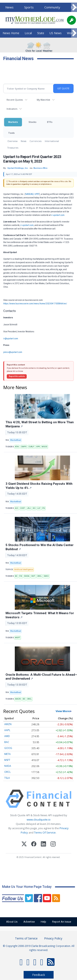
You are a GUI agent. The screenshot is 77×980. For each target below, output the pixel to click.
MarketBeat (16, 440)
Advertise (29, 922)
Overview (12, 141)
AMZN (18, 699)
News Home (11, 33)
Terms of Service (26, 938)
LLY (39, 508)
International (52, 141)
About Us (12, 922)
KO (34, 508)
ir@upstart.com (11, 339)
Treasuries (13, 148)
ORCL (39, 576)
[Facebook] (34, 845)
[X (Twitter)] (24, 845)
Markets (13, 122)
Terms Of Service (45, 832)
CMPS (24, 447)
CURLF (31, 447)
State (41, 33)
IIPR (38, 447)
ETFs (50, 122)
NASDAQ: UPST (32, 194)
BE (16, 576)
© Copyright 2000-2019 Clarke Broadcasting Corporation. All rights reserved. (39, 948)
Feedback (39, 975)
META (7, 754)
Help (43, 922)
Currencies (36, 141)
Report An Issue (62, 922)
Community (52, 7)
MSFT (18, 638)
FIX (21, 576)
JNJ (29, 508)
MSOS (44, 447)
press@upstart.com (13, 352)
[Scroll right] (74, 8)
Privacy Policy (53, 938)
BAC (7, 742)
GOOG (8, 748)
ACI (17, 508)
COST (22, 508)
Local (28, 33)
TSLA (7, 778)
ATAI (17, 447)
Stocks (32, 122)
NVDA (27, 576)
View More (63, 711)
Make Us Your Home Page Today (27, 887)
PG (44, 508)
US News (56, 33)
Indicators (12, 109)
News (9, 7)
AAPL (7, 730)
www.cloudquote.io (39, 820)
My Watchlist (43, 100)
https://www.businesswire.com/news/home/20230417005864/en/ (35, 304)
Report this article (17, 376)
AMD (7, 736)
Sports (29, 7)
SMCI (46, 576)
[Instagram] (53, 845)
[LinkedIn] (43, 845)
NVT (33, 576)
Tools (11, 133)
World (71, 33)
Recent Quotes (15, 100)
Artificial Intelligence (24, 570)
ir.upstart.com (58, 215)
